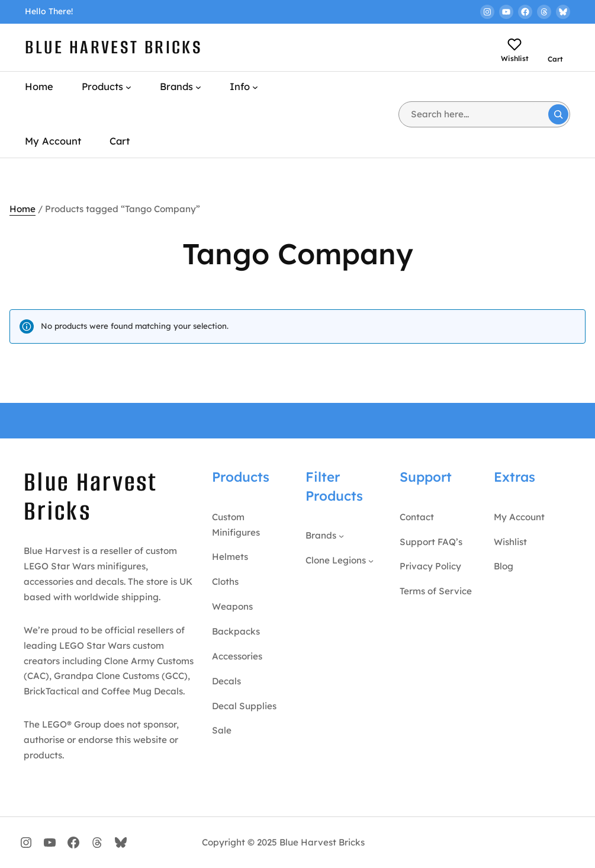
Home (22, 209)
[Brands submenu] (198, 87)
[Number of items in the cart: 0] (558, 43)
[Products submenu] (128, 87)
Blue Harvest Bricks (114, 47)
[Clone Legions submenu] (371, 560)
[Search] (558, 114)
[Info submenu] (255, 87)
